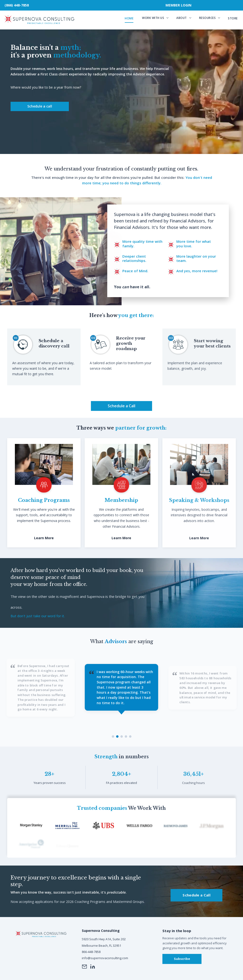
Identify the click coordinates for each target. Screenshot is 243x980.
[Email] (84, 967)
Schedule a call (40, 106)
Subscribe (182, 959)
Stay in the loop (177, 931)
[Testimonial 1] (113, 736)
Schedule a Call (121, 411)
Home (129, 18)
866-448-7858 (91, 952)
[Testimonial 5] (130, 736)
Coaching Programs (44, 506)
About (182, 18)
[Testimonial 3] (122, 736)
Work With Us (153, 18)
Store (233, 18)
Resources (207, 18)
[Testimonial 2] (117, 736)
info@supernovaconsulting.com (105, 958)
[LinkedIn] (93, 967)
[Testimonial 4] (126, 736)
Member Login (178, 5)
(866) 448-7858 (17, 5)
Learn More (44, 544)
